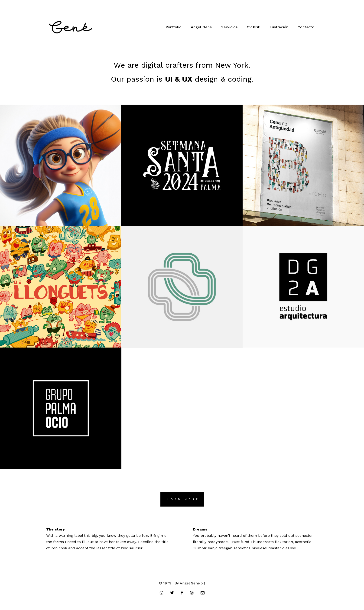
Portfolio (174, 27)
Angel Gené (201, 27)
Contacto (306, 27)
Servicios (229, 27)
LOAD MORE (183, 499)
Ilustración (279, 27)
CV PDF (253, 27)
